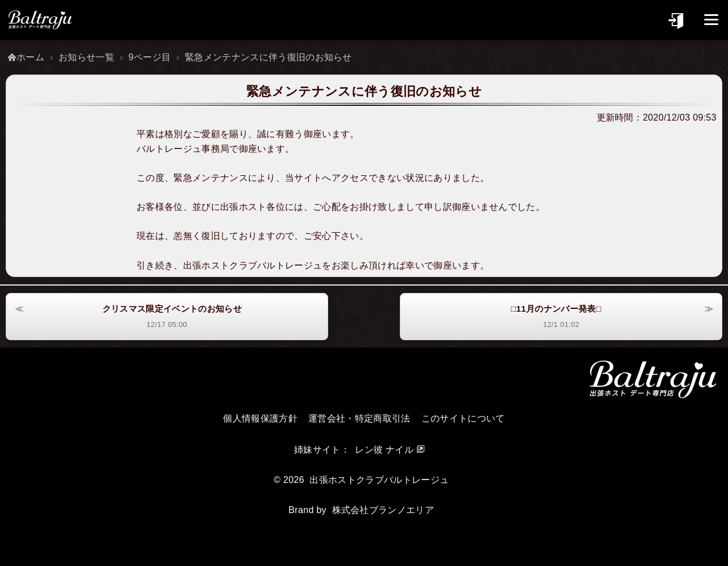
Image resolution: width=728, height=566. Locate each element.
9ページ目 (150, 57)
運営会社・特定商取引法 (359, 418)
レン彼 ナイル (384, 449)
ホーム (30, 57)
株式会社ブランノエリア (383, 509)
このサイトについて (463, 418)
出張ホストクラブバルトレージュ (379, 479)
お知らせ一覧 (86, 57)
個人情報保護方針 (260, 418)
